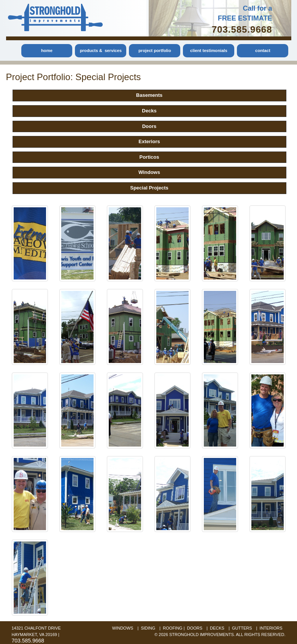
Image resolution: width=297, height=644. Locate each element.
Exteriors (149, 141)
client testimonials (209, 51)
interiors (271, 628)
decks (217, 628)
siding (148, 628)
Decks (149, 111)
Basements (149, 95)
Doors (149, 126)
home (47, 51)
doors (195, 628)
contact (263, 51)
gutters (242, 628)
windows (123, 628)
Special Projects (149, 188)
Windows (149, 172)
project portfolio (155, 51)
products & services (101, 51)
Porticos (149, 157)
